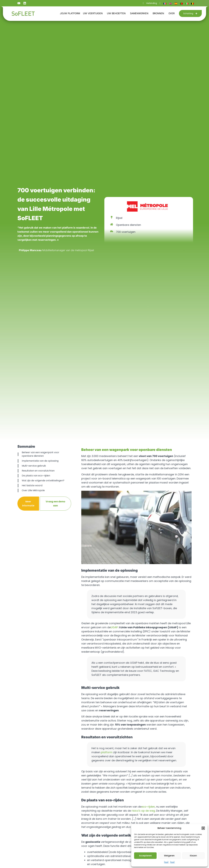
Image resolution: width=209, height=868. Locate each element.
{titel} (166, 862)
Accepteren (145, 856)
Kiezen (193, 856)
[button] (203, 828)
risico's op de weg (143, 811)
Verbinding (152, 3)
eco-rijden (148, 807)
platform (107, 752)
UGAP (114, 627)
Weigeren (169, 856)
